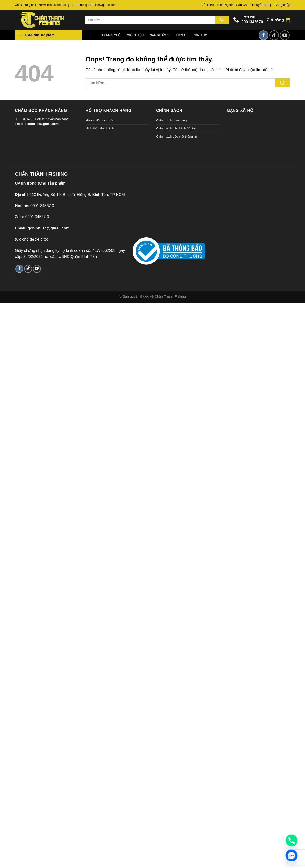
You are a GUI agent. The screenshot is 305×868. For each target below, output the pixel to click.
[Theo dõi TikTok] (274, 35)
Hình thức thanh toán (100, 128)
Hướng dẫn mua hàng (101, 120)
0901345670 (252, 22)
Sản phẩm (160, 35)
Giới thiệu (207, 5)
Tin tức (201, 35)
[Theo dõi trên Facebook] (263, 35)
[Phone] (291, 841)
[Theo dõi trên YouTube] (285, 35)
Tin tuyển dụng (261, 5)
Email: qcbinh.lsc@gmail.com (96, 5)
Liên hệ (182, 35)
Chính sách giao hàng (171, 120)
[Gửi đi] (222, 20)
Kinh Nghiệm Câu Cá (232, 5)
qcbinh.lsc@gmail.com (42, 124)
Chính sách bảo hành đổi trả (176, 128)
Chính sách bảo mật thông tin (177, 137)
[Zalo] (291, 855)
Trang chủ (111, 35)
